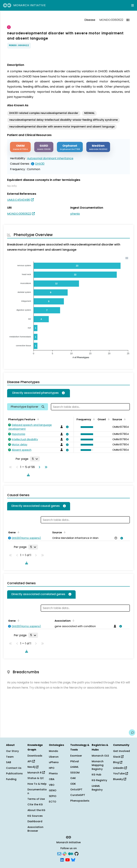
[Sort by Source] (124, 419)
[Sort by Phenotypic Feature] (37, 419)
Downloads (35, 756)
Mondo (54, 751)
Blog (118, 762)
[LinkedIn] (62, 859)
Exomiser (76, 756)
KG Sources (35, 816)
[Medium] (71, 854)
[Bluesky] (73, 859)
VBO (52, 785)
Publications (14, 773)
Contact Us (14, 768)
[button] (86, 427)
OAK (73, 778)
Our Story (12, 751)
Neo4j (33, 767)
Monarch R (36, 773)
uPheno (54, 762)
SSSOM (75, 773)
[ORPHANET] (70, 147)
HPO (52, 768)
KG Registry (99, 780)
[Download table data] (28, 475)
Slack (118, 757)
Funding (11, 779)
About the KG (36, 810)
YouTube (120, 773)
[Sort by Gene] (18, 532)
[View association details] (67, 427)
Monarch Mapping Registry (98, 765)
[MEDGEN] (98, 147)
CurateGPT (78, 795)
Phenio (53, 773)
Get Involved (121, 751)
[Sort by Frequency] (93, 419)
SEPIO (53, 796)
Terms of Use (36, 799)
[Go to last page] (45, 467)
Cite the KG (35, 804)
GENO (53, 790)
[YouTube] (68, 859)
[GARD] (44, 147)
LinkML (74, 767)
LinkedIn (120, 768)
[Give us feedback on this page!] (132, 733)
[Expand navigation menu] (133, 5)
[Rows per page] (35, 459)
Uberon (54, 757)
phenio (75, 214)
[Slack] (65, 854)
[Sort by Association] (73, 620)
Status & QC (36, 778)
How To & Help (37, 784)
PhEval (75, 761)
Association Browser (35, 829)
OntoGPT (76, 789)
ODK (73, 784)
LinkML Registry (97, 788)
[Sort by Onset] (108, 419)
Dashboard (35, 821)
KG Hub (97, 775)
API (31, 761)
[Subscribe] (59, 854)
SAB (9, 762)
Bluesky (120, 779)
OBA (52, 779)
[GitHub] (77, 854)
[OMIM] (20, 147)
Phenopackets (80, 801)
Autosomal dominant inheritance (50, 158)
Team (10, 757)
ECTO (53, 802)
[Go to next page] (39, 467)
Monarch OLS (100, 756)
